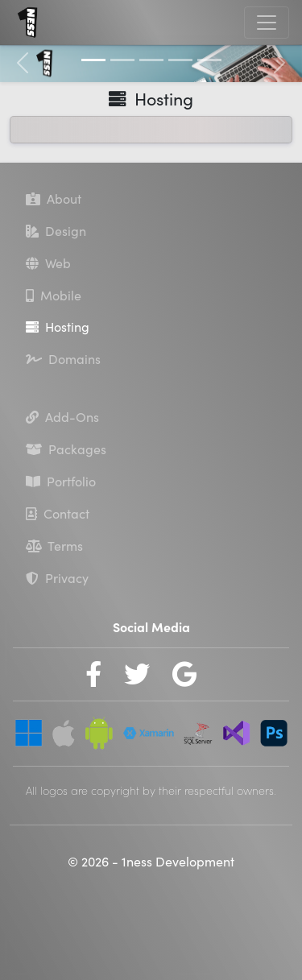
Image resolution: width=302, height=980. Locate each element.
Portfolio (61, 482)
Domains (63, 359)
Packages (66, 449)
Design (56, 231)
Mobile (54, 296)
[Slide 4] (180, 60)
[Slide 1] (93, 60)
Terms (54, 546)
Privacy (57, 578)
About (54, 199)
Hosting (58, 327)
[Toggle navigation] (267, 23)
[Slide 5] (209, 60)
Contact (58, 514)
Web (48, 263)
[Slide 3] (151, 60)
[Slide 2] (122, 60)
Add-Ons (62, 417)
